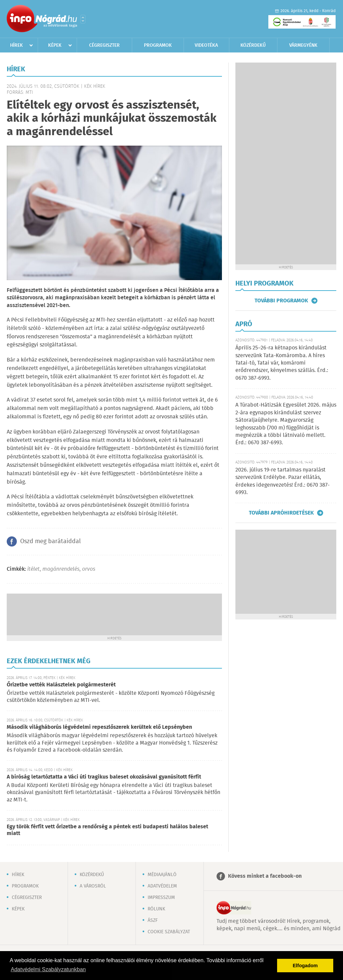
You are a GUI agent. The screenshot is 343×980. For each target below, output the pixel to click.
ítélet (33, 569)
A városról (93, 886)
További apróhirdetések (281, 513)
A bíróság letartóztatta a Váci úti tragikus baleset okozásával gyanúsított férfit (104, 777)
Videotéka (206, 45)
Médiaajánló (162, 875)
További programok (281, 301)
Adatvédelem (162, 886)
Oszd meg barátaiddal (50, 541)
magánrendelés (61, 569)
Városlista (83, 19)
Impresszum (161, 898)
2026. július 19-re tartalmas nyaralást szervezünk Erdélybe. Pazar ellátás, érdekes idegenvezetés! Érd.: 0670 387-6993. (282, 481)
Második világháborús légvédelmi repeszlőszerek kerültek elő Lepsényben (99, 727)
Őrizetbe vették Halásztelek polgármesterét (61, 685)
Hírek (16, 45)
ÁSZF (153, 920)
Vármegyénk (303, 45)
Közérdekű (253, 45)
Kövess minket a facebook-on (265, 876)
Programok (158, 45)
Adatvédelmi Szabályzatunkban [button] (48, 969)
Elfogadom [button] (305, 966)
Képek (55, 45)
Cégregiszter (104, 45)
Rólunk (156, 909)
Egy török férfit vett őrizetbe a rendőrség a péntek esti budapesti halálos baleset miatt (107, 830)
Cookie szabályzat (169, 932)
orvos (89, 569)
